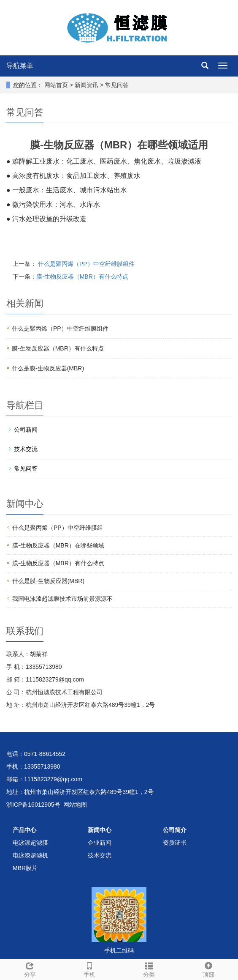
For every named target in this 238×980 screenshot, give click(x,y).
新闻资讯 (87, 85)
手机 (89, 969)
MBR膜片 (25, 868)
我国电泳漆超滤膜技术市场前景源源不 (62, 599)
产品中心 (24, 830)
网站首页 (56, 85)
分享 (30, 969)
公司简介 (175, 830)
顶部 (208, 969)
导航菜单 (20, 66)
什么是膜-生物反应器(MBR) (48, 368)
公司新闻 (26, 430)
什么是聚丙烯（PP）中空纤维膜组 (58, 528)
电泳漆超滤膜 (30, 843)
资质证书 (175, 843)
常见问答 (116, 85)
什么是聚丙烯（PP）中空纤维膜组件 (85, 264)
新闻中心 (100, 830)
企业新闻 (100, 843)
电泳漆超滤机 (30, 855)
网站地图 (75, 805)
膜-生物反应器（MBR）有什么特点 (82, 276)
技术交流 (26, 449)
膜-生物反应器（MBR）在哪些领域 (58, 545)
